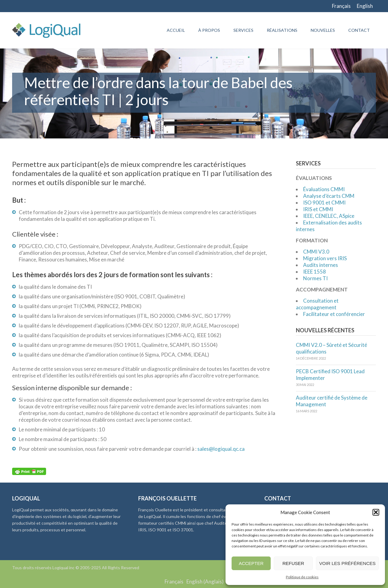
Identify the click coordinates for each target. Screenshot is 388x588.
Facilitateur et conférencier (334, 314)
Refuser (293, 563)
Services (243, 30)
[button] (376, 512)
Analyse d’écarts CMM (329, 196)
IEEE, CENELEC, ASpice (329, 216)
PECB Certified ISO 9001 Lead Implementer (330, 375)
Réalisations (282, 30)
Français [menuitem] (341, 6)
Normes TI (315, 278)
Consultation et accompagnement (317, 304)
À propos (209, 30)
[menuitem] (341, 6)
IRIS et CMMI (318, 209)
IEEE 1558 (314, 272)
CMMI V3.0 (316, 252)
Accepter (251, 563)
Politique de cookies (302, 577)
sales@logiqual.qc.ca (221, 449)
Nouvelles (323, 30)
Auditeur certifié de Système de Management (332, 401)
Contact (359, 30)
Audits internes (321, 265)
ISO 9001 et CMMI (324, 203)
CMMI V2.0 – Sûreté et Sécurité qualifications (331, 348)
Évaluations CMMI (324, 189)
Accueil (176, 30)
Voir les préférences (347, 563)
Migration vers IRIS (325, 258)
